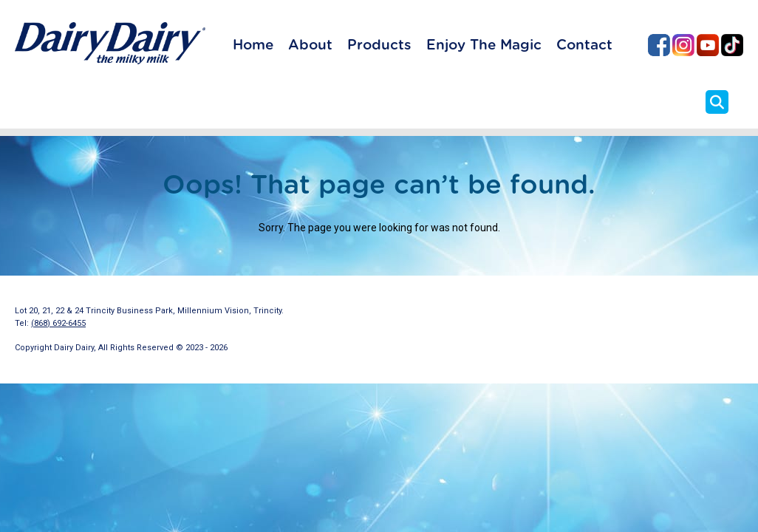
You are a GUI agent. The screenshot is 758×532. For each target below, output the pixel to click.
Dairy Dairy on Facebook (659, 45)
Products (379, 45)
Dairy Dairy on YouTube (708, 45)
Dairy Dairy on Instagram (683, 45)
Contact (584, 45)
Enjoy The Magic (484, 45)
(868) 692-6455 (58, 323)
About (310, 45)
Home (253, 45)
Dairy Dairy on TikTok (732, 45)
